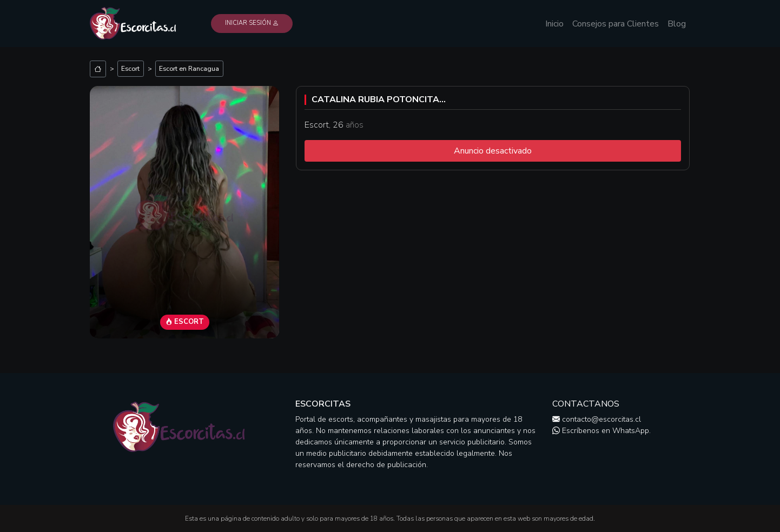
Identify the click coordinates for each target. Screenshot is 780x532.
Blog (677, 24)
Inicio (554, 24)
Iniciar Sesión (252, 23)
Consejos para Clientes (616, 24)
